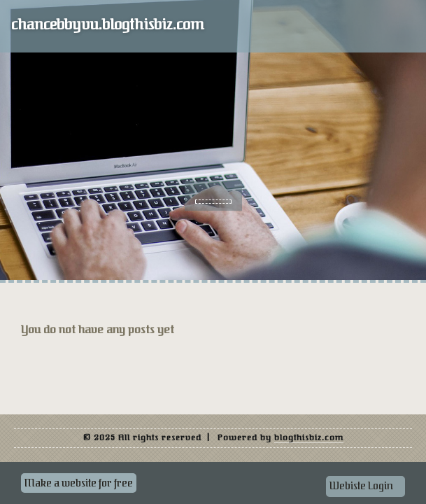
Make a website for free (79, 483)
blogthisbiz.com (309, 437)
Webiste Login (361, 486)
